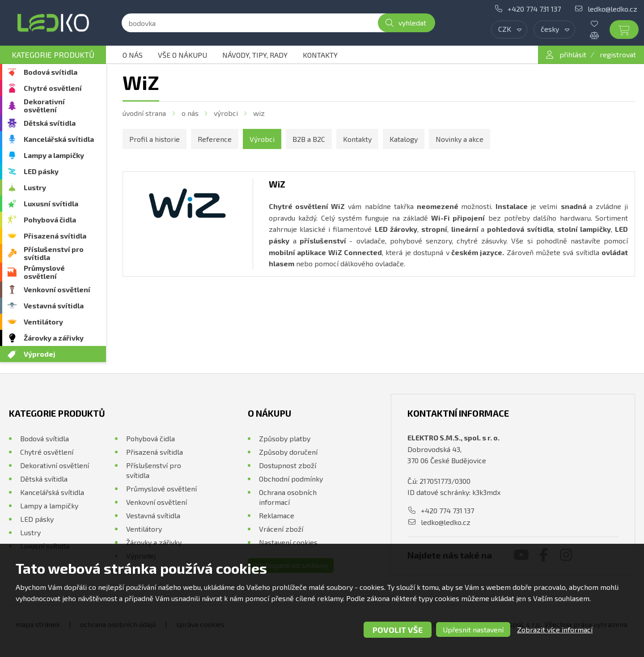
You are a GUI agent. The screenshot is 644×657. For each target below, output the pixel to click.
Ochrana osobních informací (288, 497)
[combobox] (509, 30)
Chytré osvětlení (53, 88)
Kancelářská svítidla (59, 139)
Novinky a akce (460, 139)
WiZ (259, 113)
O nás (133, 55)
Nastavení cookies (288, 542)
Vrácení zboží (281, 529)
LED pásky (41, 171)
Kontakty (320, 55)
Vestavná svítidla (54, 305)
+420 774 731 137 (534, 9)
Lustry (35, 187)
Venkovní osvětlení (57, 289)
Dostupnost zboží (288, 465)
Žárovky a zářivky (54, 338)
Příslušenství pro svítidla (54, 253)
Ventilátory (43, 322)
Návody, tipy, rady (255, 55)
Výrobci (226, 113)
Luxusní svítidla (51, 203)
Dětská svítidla (50, 123)
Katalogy (404, 139)
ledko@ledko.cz (612, 9)
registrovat (618, 54)
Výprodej (40, 354)
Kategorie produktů (53, 55)
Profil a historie (155, 139)
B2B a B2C (309, 139)
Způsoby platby (285, 438)
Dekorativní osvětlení (44, 105)
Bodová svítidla (51, 72)
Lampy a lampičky (54, 155)
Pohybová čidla (50, 220)
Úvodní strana (144, 113)
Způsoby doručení (288, 452)
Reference (215, 139)
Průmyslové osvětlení (44, 272)
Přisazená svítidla (55, 236)
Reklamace (277, 515)
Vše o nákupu (182, 55)
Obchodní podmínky (291, 479)
